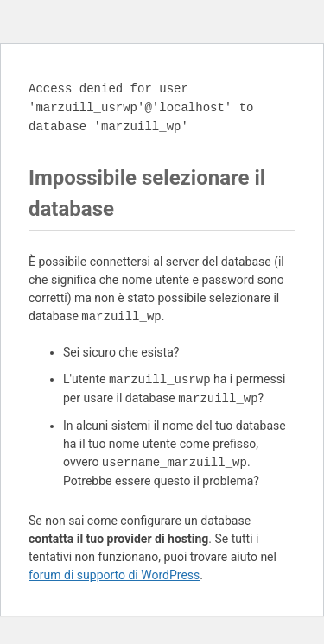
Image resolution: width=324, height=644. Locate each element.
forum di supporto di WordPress (114, 575)
